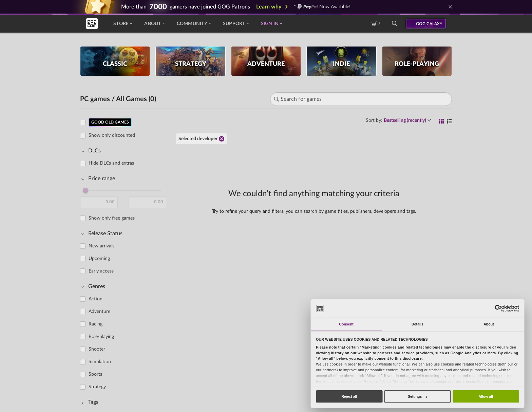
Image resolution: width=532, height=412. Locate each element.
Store (123, 24)
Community (194, 24)
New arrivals (101, 246)
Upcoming (99, 259)
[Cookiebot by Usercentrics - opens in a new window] (498, 308)
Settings (418, 396)
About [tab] (489, 324)
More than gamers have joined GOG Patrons (186, 7)
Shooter (97, 349)
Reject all (349, 396)
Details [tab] (417, 324)
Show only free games (112, 218)
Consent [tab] (346, 324)
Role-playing (101, 337)
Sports (95, 374)
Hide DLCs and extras (111, 163)
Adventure (99, 312)
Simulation (100, 362)
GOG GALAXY (429, 24)
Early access (101, 271)
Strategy (97, 387)
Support (236, 24)
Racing (96, 324)
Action (96, 299)
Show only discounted (112, 135)
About (154, 24)
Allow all (486, 396)
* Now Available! (322, 7)
